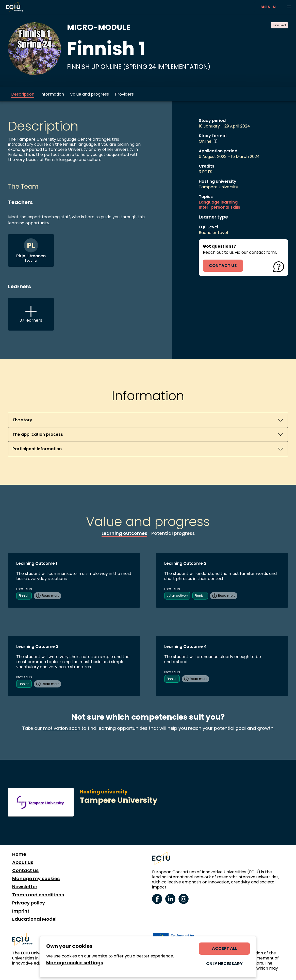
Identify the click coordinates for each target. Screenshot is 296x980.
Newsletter (25, 887)
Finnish (24, 596)
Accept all (225, 948)
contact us (223, 266)
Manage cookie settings (75, 963)
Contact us (25, 870)
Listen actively (177, 596)
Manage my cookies (36, 879)
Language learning (218, 202)
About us (23, 862)
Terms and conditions (38, 895)
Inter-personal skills (219, 207)
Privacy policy (29, 903)
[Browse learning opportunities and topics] (289, 7)
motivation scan (62, 728)
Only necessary (224, 964)
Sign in (268, 7)
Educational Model (34, 919)
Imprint (21, 911)
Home (19, 854)
